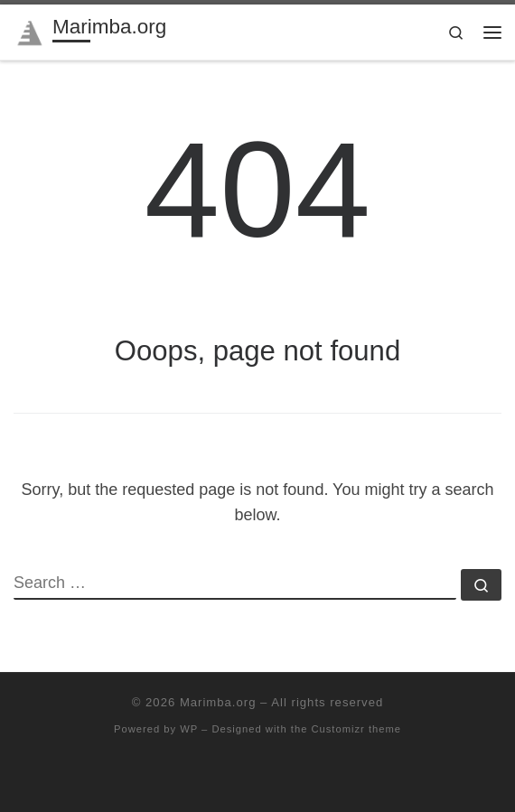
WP (189, 729)
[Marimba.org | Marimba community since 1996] (30, 30)
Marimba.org (218, 702)
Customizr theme (356, 729)
